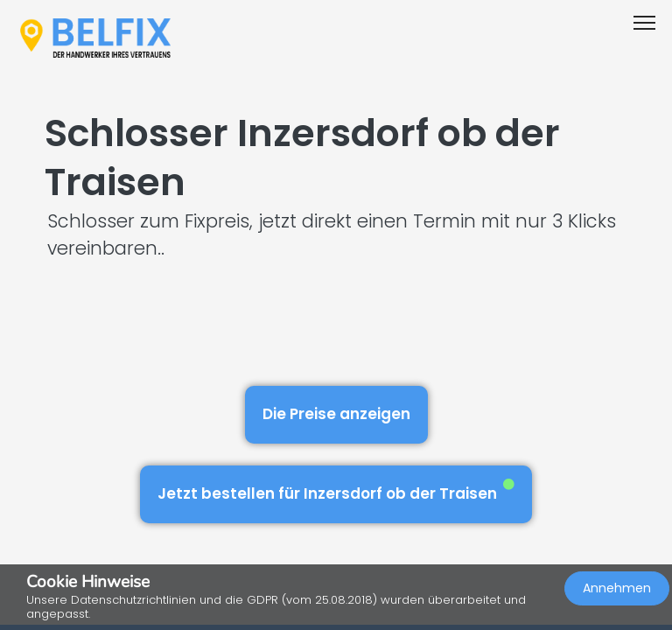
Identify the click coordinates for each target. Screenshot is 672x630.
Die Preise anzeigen (336, 414)
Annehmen (617, 588)
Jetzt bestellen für (336, 491)
